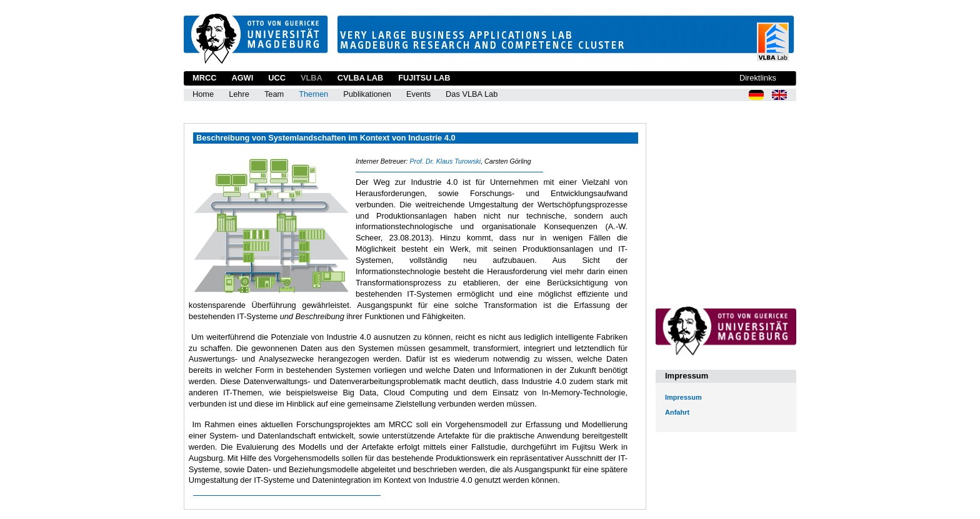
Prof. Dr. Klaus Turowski (445, 161)
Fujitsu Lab (424, 78)
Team (274, 94)
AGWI (242, 78)
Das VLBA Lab (472, 94)
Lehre (239, 94)
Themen (313, 94)
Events (418, 94)
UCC (277, 78)
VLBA (312, 78)
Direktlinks (758, 78)
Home (203, 94)
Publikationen (367, 94)
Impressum (683, 397)
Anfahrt (677, 412)
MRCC (204, 78)
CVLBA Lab (360, 78)
